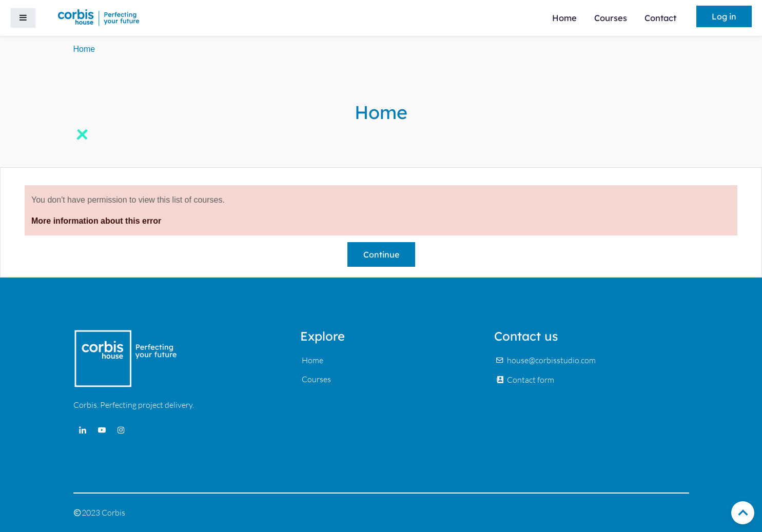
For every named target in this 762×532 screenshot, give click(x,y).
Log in (724, 16)
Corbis (113, 513)
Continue (381, 254)
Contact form (531, 380)
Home (84, 49)
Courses (316, 379)
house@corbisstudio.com (551, 360)
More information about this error (96, 221)
